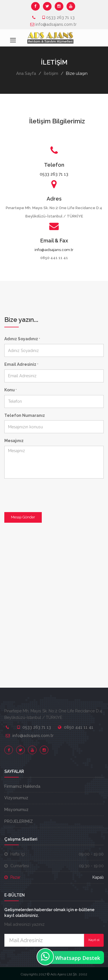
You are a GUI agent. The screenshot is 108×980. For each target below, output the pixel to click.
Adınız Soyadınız (22, 339)
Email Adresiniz (21, 364)
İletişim (51, 73)
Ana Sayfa (26, 73)
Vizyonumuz (16, 798)
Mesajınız (14, 441)
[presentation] (48, 494)
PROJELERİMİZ (19, 821)
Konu (11, 390)
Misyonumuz (16, 810)
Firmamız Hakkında (22, 786)
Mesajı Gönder (23, 517)
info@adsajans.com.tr (56, 24)
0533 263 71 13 (60, 17)
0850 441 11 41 (79, 727)
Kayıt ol (94, 940)
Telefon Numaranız (25, 415)
